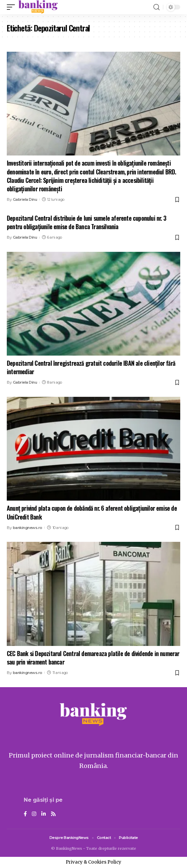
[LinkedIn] (44, 814)
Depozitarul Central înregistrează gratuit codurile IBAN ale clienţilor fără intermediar (91, 367)
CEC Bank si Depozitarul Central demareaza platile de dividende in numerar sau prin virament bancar (93, 658)
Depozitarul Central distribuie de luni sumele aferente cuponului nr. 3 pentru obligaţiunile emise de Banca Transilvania (86, 222)
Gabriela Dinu (25, 199)
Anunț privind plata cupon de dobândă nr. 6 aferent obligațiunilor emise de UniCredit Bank (92, 512)
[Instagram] (34, 814)
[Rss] (53, 814)
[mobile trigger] (13, 7)
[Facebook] (25, 814)
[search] (157, 7)
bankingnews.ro (28, 528)
